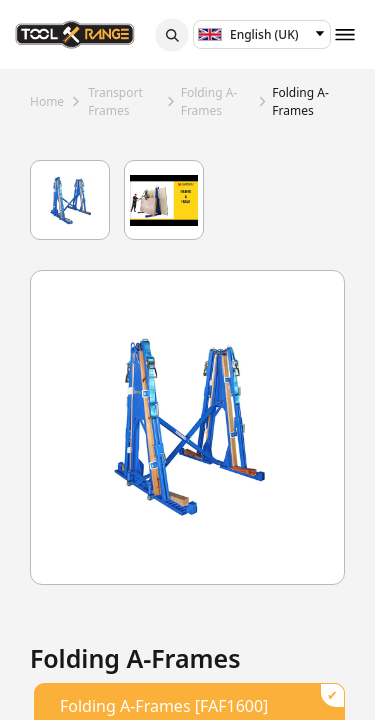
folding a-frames (209, 101)
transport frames (115, 101)
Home (47, 101)
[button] (172, 35)
